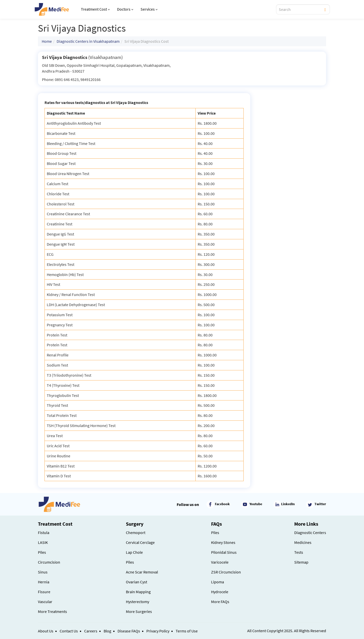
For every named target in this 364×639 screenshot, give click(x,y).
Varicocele (220, 562)
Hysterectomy (138, 602)
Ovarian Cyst (136, 582)
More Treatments (52, 611)
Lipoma (218, 582)
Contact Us (69, 631)
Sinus (43, 572)
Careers (91, 631)
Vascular (45, 602)
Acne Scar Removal (142, 572)
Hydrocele (220, 592)
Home (47, 41)
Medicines (303, 542)
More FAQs (220, 602)
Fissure (44, 592)
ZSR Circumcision (226, 572)
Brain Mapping (138, 592)
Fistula (44, 532)
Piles (42, 552)
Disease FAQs (129, 631)
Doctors (125, 9)
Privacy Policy (158, 631)
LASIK (43, 542)
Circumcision (49, 562)
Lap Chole (134, 552)
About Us (46, 631)
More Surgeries (139, 611)
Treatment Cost (95, 9)
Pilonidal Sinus (224, 552)
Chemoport (136, 532)
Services (149, 9)
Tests (299, 552)
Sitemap (301, 562)
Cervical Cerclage (140, 542)
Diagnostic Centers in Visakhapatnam (88, 41)
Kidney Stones (223, 542)
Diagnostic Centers (310, 532)
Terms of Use (187, 631)
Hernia (44, 582)
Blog (107, 631)
